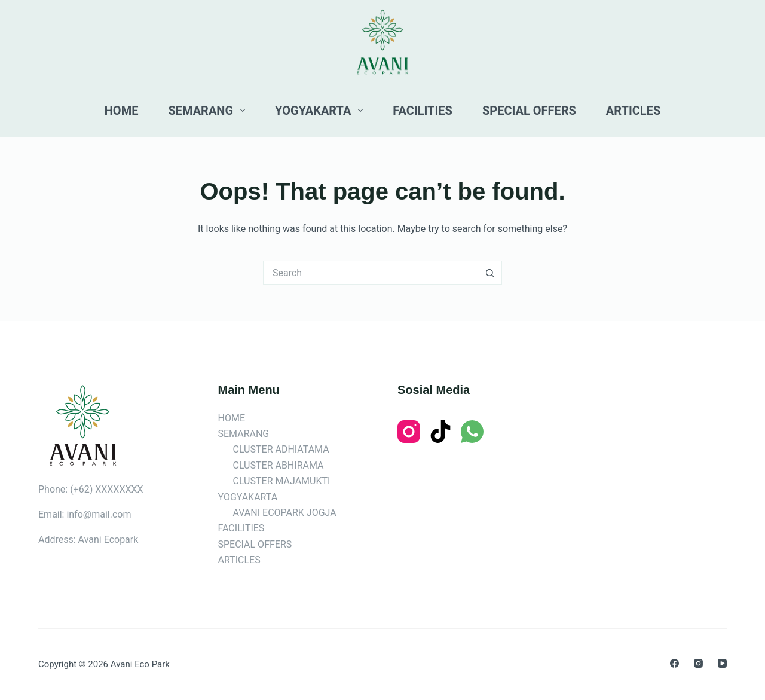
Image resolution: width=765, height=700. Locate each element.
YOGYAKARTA (321, 111)
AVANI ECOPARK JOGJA (285, 513)
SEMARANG (209, 111)
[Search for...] (371, 273)
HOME (122, 111)
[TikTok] (440, 432)
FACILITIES (423, 111)
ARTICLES (633, 111)
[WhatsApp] (472, 432)
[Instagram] (409, 432)
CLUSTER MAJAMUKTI (282, 481)
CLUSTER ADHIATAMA (281, 449)
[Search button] (490, 273)
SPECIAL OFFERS (529, 111)
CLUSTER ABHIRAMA (279, 465)
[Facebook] (674, 663)
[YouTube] (722, 663)
